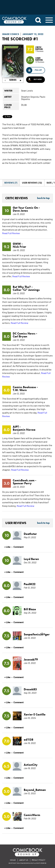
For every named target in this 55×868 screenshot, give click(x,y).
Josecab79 (31, 659)
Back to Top (43, 198)
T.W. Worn (20, 390)
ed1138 (29, 740)
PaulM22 (30, 584)
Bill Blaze (30, 609)
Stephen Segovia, (30, 97)
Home (13, 860)
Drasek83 (30, 689)
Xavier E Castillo (35, 714)
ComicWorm (32, 815)
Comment (19, 547)
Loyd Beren (31, 559)
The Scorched (17, 39)
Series (13, 80)
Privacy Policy (38, 860)
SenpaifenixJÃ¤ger (36, 634)
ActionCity (31, 765)
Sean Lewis (27, 90)
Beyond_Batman (35, 790)
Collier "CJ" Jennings (26, 290)
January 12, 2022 (33, 34)
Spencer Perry (22, 483)
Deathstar (30, 534)
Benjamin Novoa (24, 430)
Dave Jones (20, 211)
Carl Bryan (20, 336)
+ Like (7, 547)
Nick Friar (19, 247)
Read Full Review (11, 233)
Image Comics (11, 34)
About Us (24, 860)
